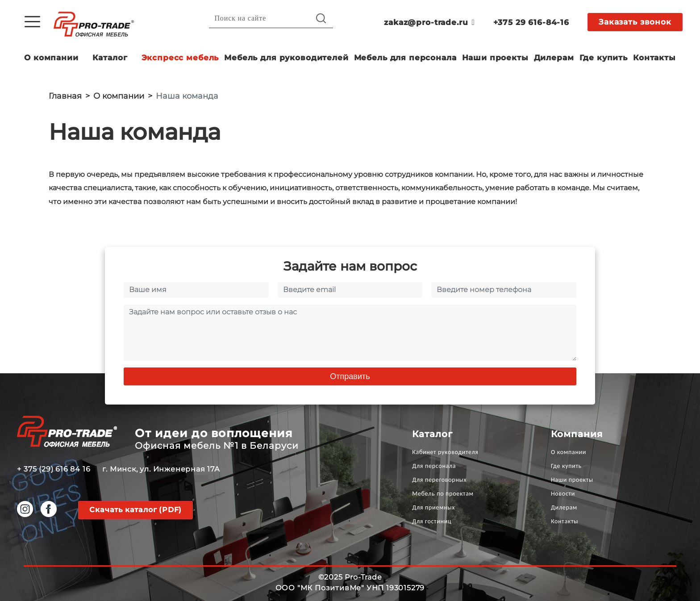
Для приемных (433, 507)
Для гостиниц (432, 521)
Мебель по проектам (443, 494)
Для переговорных (439, 480)
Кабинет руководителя (445, 452)
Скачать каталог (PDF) (135, 510)
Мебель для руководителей (286, 58)
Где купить (604, 58)
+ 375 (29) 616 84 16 (54, 469)
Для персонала (434, 466)
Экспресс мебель (180, 58)
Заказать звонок (635, 22)
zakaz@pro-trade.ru (429, 22)
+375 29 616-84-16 (531, 22)
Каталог (110, 58)
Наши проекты (495, 58)
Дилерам (554, 58)
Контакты (654, 58)
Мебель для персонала (405, 58)
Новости (563, 494)
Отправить (350, 376)
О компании (51, 58)
